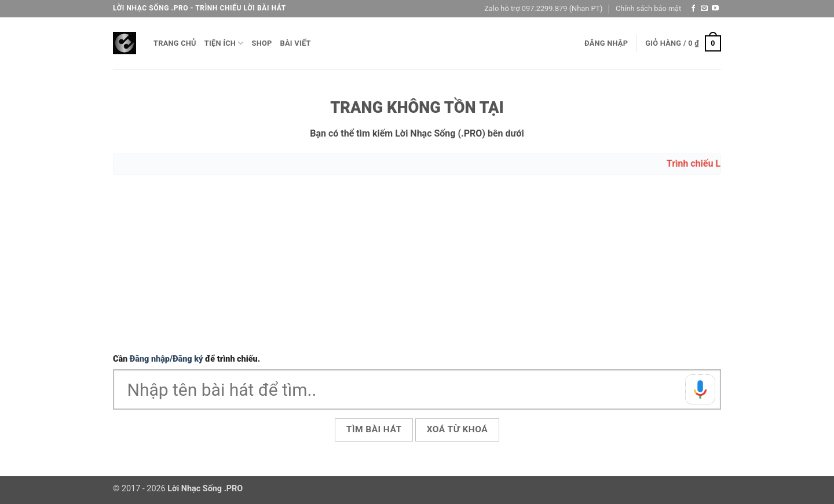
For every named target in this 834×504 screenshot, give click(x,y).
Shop (262, 43)
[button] (606, 43)
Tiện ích (224, 43)
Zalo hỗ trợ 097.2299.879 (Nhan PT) (543, 8)
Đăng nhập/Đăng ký (167, 359)
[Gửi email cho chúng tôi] (704, 9)
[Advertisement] (417, 266)
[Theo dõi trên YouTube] (715, 9)
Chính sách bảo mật (648, 8)
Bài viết (296, 43)
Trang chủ (175, 43)
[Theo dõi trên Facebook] (693, 9)
